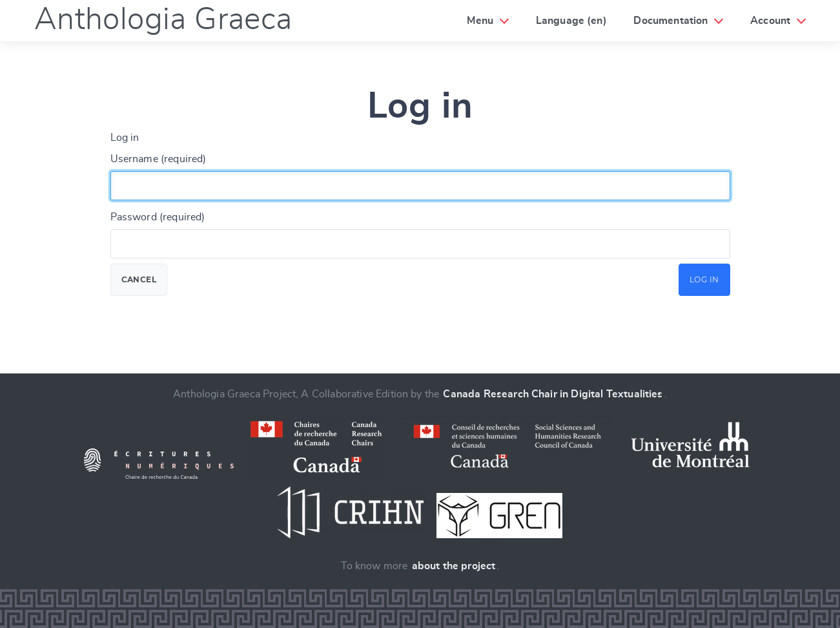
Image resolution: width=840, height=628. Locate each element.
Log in (704, 279)
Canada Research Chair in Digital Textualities (553, 394)
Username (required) (159, 159)
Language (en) (571, 21)
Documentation (671, 21)
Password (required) (158, 217)
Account (770, 21)
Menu (480, 21)
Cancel (139, 279)
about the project (454, 566)
